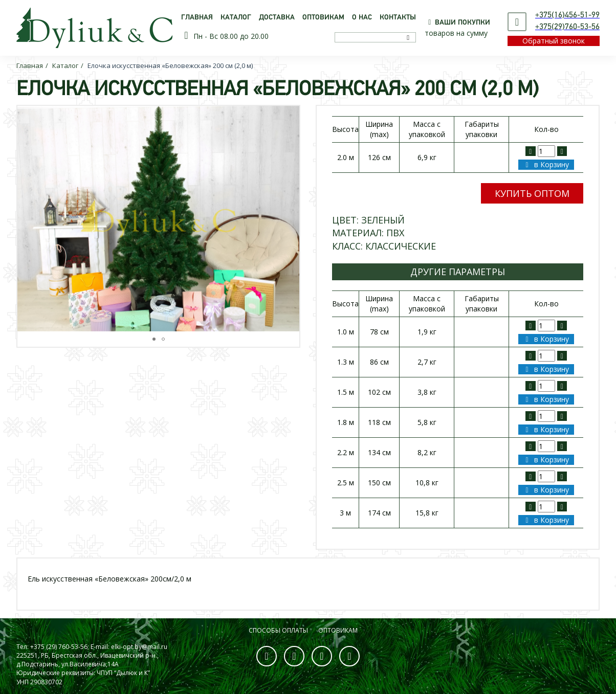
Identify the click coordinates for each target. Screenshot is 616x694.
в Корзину (545, 164)
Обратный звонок (554, 41)
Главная (197, 18)
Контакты (398, 18)
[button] (290, 218)
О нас (362, 18)
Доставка (277, 18)
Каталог (236, 18)
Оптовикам (323, 18)
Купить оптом (532, 193)
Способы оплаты (278, 630)
